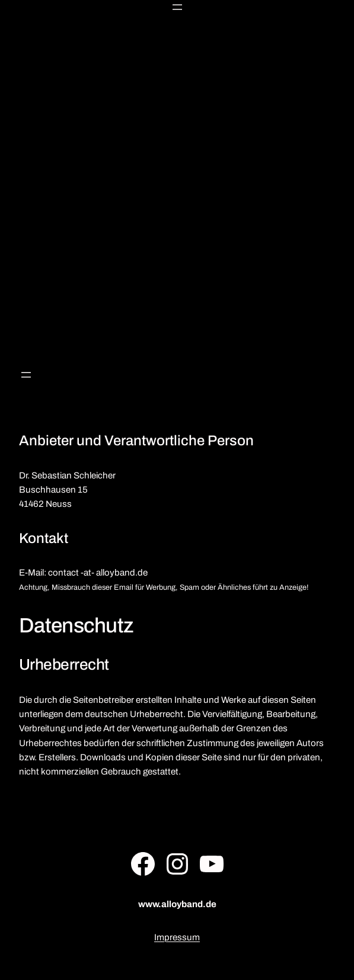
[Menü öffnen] (177, 7)
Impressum (177, 937)
